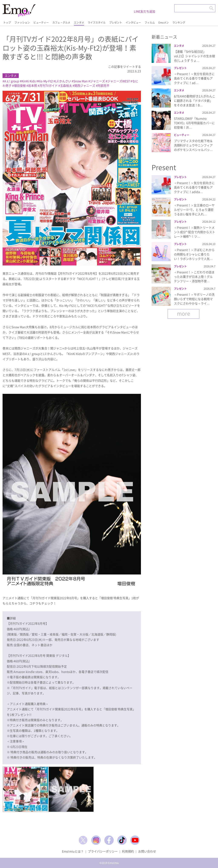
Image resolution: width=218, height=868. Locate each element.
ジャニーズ (98, 81)
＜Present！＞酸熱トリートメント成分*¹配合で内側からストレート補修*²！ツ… (194, 232)
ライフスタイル (97, 23)
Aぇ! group (12, 81)
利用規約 (128, 851)
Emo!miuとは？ (73, 851)
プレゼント (116, 23)
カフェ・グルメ (61, 23)
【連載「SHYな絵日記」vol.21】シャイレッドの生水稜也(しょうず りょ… (194, 56)
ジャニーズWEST (119, 81)
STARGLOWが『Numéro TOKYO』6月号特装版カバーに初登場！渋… (194, 123)
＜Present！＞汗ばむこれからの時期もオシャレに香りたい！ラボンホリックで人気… (194, 254)
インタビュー (133, 23)
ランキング (179, 23)
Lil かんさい (63, 81)
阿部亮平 (103, 85)
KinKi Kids (29, 81)
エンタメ (79, 23)
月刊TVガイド (49, 85)
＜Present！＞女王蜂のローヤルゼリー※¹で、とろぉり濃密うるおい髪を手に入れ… (194, 210)
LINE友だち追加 (145, 11)
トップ (7, 23)
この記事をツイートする (125, 67)
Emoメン (164, 23)
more (184, 313)
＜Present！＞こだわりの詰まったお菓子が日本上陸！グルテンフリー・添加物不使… (194, 277)
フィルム (150, 23)
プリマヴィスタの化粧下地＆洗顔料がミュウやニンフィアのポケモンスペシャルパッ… (193, 145)
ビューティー (41, 23)
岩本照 (33, 85)
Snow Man (81, 81)
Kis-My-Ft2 (45, 81)
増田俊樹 (20, 85)
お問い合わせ (147, 851)
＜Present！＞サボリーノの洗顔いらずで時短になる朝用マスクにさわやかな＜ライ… (194, 299)
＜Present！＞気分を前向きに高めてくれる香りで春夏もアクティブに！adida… (194, 187)
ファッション (22, 23)
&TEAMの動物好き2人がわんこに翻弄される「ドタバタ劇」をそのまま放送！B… (195, 101)
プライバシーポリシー (103, 851)
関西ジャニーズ (85, 85)
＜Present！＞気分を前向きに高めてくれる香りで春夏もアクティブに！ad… (194, 78)
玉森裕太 (66, 85)
